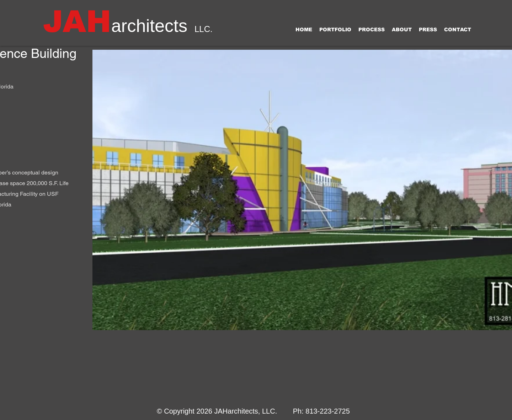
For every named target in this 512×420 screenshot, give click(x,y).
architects (149, 26)
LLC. (204, 29)
